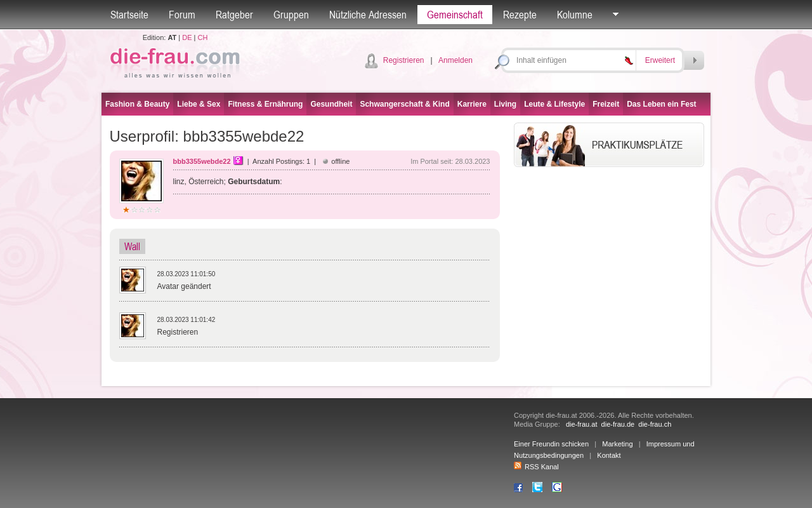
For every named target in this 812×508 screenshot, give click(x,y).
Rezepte (520, 15)
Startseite (129, 15)
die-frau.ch (655, 424)
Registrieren (404, 60)
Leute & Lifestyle (554, 104)
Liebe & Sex (199, 104)
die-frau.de (618, 424)
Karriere (472, 104)
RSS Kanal (536, 467)
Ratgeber (234, 15)
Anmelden (455, 60)
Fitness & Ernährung (265, 104)
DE (187, 37)
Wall (132, 246)
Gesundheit (331, 104)
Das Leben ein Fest (661, 104)
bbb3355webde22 (202, 161)
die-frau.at (582, 424)
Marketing (617, 444)
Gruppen (291, 15)
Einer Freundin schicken (551, 444)
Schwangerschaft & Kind (404, 104)
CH (202, 37)
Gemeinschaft (455, 15)
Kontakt (609, 455)
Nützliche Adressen (368, 15)
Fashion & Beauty (137, 104)
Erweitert (660, 60)
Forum (182, 15)
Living (505, 104)
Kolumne (575, 15)
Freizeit (606, 104)
